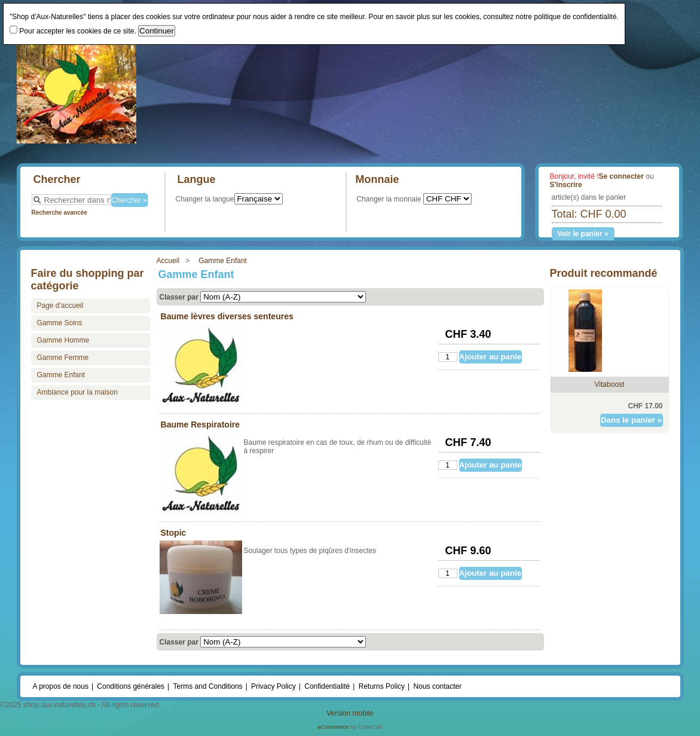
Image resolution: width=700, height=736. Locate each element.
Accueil (168, 261)
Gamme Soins (60, 323)
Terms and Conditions (208, 686)
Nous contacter (438, 686)
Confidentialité (327, 686)
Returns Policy (382, 686)
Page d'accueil (60, 306)
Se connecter (621, 176)
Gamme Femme (63, 358)
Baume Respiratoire (201, 425)
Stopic (174, 533)
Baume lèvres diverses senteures (227, 316)
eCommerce (333, 727)
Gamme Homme (63, 340)
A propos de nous (61, 686)
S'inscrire (566, 185)
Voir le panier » (583, 234)
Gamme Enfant (223, 261)
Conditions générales (131, 686)
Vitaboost (610, 384)
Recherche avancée (59, 213)
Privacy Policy (273, 686)
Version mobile (350, 713)
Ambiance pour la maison (77, 392)
